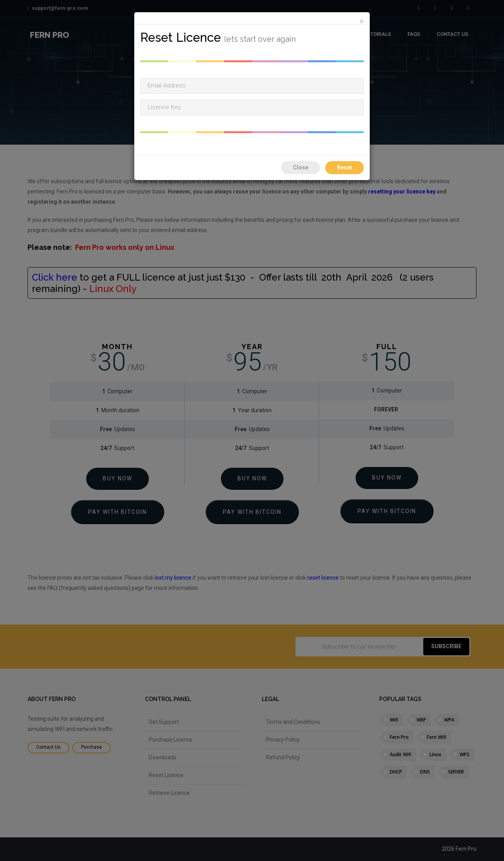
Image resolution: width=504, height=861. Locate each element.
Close (301, 167)
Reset (345, 167)
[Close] (362, 21)
